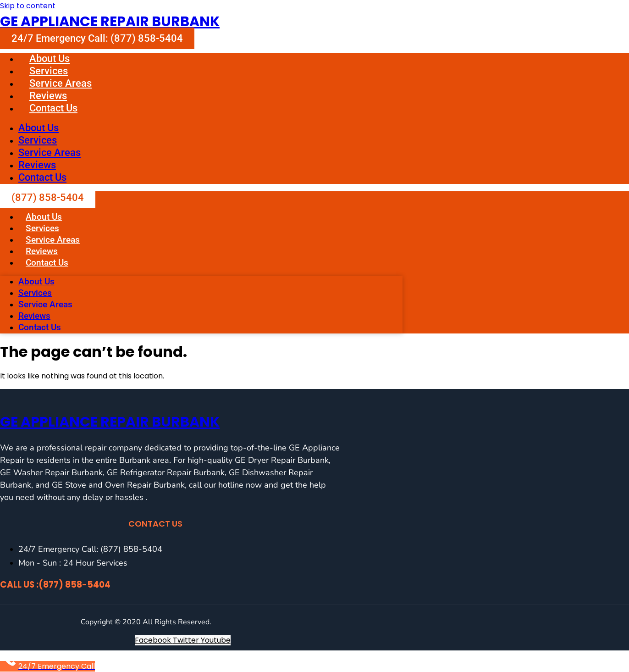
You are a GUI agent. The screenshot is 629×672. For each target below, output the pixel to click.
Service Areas (61, 83)
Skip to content (28, 6)
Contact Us (53, 108)
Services (49, 71)
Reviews (48, 96)
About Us (50, 58)
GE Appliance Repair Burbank (110, 22)
